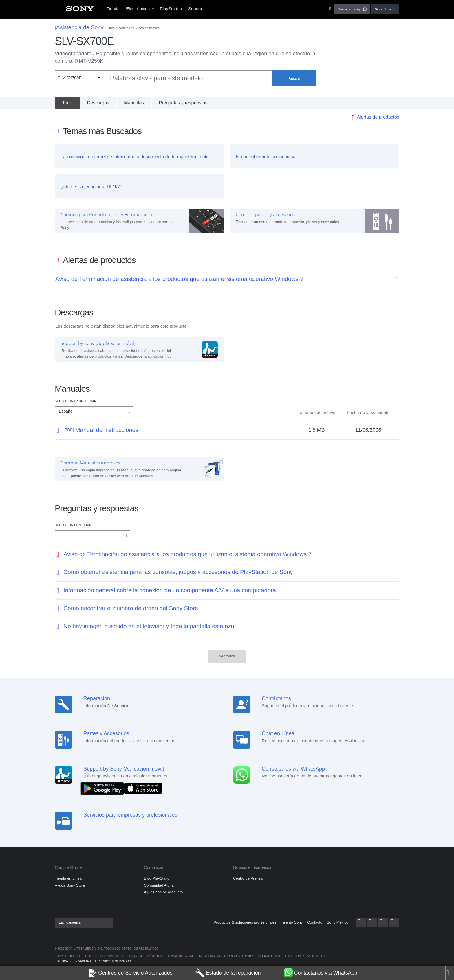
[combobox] (164, 78)
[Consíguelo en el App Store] (143, 788)
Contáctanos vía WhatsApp (321, 973)
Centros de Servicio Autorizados (130, 973)
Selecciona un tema (73, 525)
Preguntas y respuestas (183, 103)
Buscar (294, 79)
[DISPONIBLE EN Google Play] (104, 788)
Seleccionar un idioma (75, 401)
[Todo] (67, 103)
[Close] (450, 973)
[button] (352, 9)
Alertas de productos (378, 117)
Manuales (134, 103)
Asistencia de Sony (79, 27)
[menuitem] (80, 10)
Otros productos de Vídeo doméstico (133, 28)
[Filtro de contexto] (79, 78)
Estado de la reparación (228, 973)
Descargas (98, 103)
